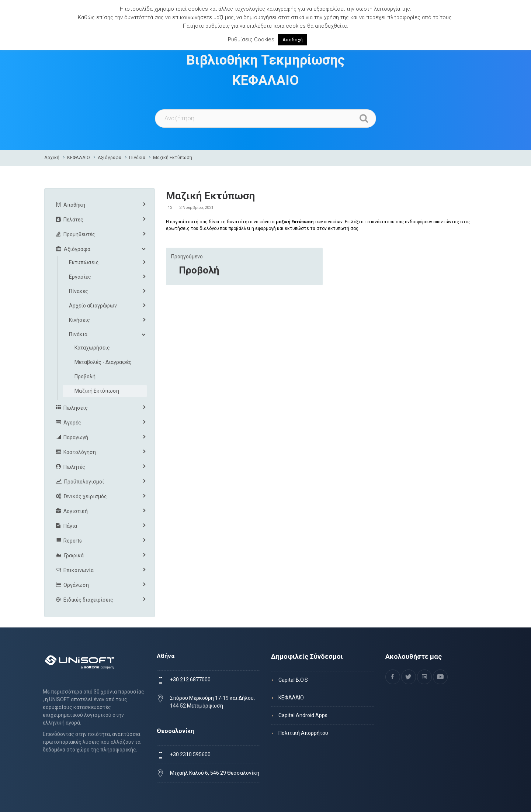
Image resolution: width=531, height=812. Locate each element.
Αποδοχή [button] (293, 40)
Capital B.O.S (293, 680)
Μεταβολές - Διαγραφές (103, 362)
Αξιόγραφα (110, 157)
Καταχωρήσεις (92, 348)
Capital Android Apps (303, 715)
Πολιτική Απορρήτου (303, 733)
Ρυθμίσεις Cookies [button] (251, 39)
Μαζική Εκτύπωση (173, 157)
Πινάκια (137, 157)
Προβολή (199, 270)
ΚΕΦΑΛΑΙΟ (79, 157)
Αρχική (52, 157)
